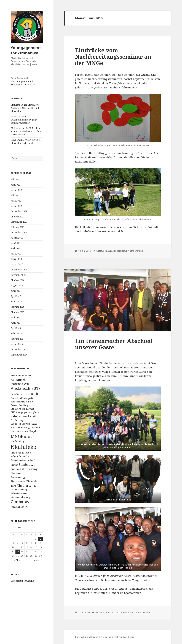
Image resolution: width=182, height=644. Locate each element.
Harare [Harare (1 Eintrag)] (34, 424)
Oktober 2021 (18, 217)
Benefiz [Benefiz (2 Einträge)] (15, 394)
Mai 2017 (15, 323)
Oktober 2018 (18, 280)
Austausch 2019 (104, 251)
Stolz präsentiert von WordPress (118, 637)
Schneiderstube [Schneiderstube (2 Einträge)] (20, 456)
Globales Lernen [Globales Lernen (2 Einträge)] (20, 424)
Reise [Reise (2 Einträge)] (28, 453)
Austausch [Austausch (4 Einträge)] (18, 380)
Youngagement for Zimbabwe (26, 50)
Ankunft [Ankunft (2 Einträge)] (26, 376)
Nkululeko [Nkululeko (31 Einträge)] (23, 447)
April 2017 (16, 328)
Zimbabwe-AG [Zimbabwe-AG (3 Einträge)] (20, 507)
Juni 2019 (15, 243)
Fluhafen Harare (131, 613)
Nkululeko (145, 613)
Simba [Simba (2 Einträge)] (14, 465)
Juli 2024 (15, 179)
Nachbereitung (136, 251)
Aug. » (36, 560)
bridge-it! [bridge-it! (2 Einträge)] (28, 398)
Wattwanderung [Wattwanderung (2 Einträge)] (20, 497)
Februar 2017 (18, 339)
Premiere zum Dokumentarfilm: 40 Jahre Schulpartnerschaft (24, 120)
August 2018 (17, 286)
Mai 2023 (15, 185)
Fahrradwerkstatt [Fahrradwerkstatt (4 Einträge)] (23, 416)
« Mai (17, 560)
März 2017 (16, 333)
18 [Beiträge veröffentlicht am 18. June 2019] (18, 552)
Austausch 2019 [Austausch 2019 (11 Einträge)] (26, 388)
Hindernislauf (120, 251)
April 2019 (16, 254)
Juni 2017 (15, 317)
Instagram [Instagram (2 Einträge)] (17, 431)
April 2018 (16, 296)
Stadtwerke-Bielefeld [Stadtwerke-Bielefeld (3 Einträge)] (24, 481)
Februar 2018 (18, 307)
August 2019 (17, 238)
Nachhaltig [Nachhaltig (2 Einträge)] (17, 441)
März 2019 (16, 259)
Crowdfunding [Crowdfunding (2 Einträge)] (19, 405)
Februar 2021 (18, 227)
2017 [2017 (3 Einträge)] (14, 375)
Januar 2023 (17, 190)
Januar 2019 (17, 264)
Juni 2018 (15, 291)
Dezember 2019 (19, 232)
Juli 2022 (15, 195)
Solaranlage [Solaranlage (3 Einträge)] (18, 477)
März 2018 (16, 302)
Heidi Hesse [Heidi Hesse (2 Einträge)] (18, 427)
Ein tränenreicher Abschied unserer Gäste (114, 344)
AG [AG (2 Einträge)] (19, 376)
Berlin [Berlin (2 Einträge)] (23, 394)
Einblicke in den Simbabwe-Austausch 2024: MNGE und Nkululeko (25, 108)
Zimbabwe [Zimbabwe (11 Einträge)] (21, 502)
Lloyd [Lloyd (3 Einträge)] (32, 431)
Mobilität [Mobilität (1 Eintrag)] (28, 437)
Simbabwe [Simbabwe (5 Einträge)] (27, 464)
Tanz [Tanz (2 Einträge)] (14, 486)
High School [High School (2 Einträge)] (33, 427)
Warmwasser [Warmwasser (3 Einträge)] (19, 493)
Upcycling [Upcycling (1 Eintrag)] (33, 486)
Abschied (100, 613)
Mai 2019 (15, 248)
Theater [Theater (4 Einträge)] (23, 485)
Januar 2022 (17, 206)
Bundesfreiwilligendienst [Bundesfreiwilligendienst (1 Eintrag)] (22, 402)
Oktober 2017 (18, 312)
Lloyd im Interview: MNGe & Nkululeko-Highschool (26, 142)
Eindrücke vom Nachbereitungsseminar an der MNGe (113, 57)
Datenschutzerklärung (22, 581)
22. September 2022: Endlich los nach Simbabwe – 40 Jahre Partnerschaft (26, 131)
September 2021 (19, 222)
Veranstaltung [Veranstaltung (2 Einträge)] (19, 489)
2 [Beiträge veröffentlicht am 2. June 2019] (40, 539)
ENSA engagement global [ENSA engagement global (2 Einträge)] (26, 412)
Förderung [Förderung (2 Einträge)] (17, 420)
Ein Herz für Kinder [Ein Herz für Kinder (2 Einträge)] (22, 409)
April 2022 (16, 201)
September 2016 (19, 355)
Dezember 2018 (19, 270)
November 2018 (19, 275)
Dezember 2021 (19, 211)
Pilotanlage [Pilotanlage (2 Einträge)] (17, 453)
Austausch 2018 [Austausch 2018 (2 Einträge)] (20, 384)
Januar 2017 (17, 344)
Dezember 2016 (19, 349)
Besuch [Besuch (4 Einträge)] (33, 394)
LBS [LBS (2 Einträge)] (26, 431)
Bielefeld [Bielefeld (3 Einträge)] (16, 398)
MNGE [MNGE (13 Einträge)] (17, 436)
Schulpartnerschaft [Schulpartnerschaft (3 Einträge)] (23, 460)
